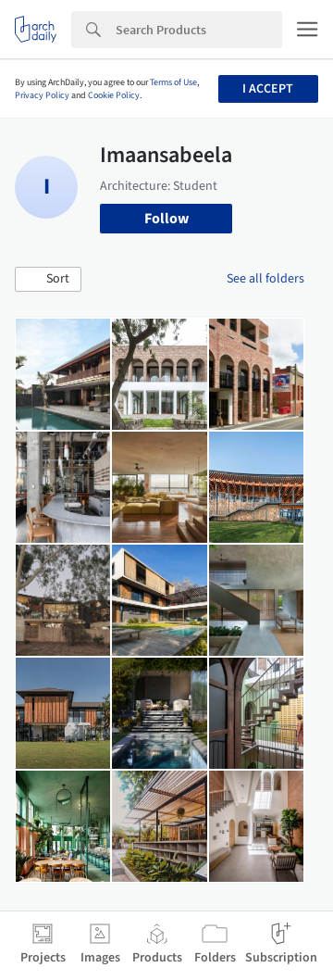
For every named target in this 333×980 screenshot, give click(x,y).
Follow (166, 219)
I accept (268, 89)
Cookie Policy (114, 95)
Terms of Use (173, 82)
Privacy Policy (42, 95)
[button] (48, 280)
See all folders (265, 279)
